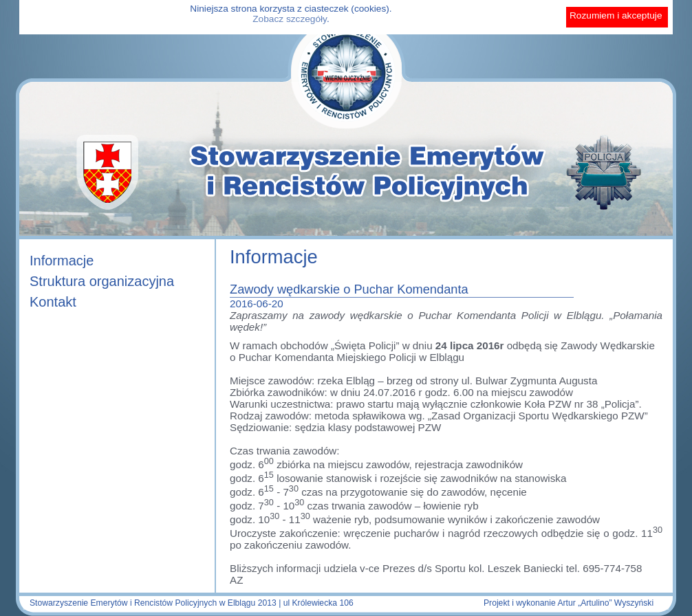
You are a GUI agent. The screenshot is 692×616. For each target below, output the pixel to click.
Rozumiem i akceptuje (616, 15)
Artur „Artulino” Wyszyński (605, 603)
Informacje (62, 261)
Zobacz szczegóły (290, 19)
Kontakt (53, 302)
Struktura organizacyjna (102, 281)
